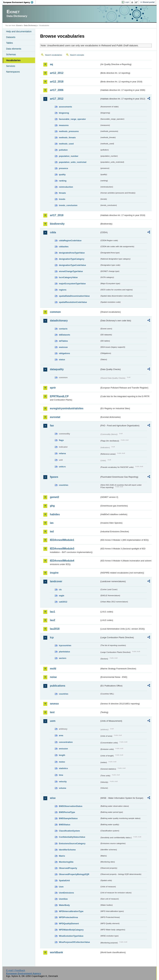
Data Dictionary (30, 25)
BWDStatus (65, 825)
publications (58, 686)
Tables (9, 43)
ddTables (63, 341)
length (62, 755)
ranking (63, 181)
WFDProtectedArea (68, 917)
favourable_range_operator (72, 119)
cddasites (64, 247)
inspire (54, 573)
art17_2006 (57, 90)
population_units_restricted (73, 162)
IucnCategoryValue (68, 277)
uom (53, 721)
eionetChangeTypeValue (71, 271)
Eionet (19, 25)
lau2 (52, 620)
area (61, 735)
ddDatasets (64, 335)
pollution (63, 150)
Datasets (11, 37)
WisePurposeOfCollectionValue (74, 942)
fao (52, 426)
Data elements (14, 49)
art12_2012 (57, 73)
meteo (62, 762)
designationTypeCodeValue (72, 265)
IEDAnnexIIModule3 (62, 549)
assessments (65, 107)
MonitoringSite (66, 862)
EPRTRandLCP (59, 396)
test (52, 712)
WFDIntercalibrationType (71, 911)
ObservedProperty (68, 868)
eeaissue (63, 347)
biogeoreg (64, 113)
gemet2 (54, 497)
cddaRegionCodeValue (70, 241)
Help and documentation (19, 31)
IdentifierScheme (67, 850)
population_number (69, 156)
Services (11, 66)
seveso (54, 704)
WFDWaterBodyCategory (71, 930)
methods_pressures (69, 131)
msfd (53, 669)
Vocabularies (13, 60)
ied (52, 531)
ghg (52, 506)
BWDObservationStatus (71, 806)
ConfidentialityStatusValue (72, 837)
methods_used (66, 144)
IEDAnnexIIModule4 (62, 561)
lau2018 (55, 629)
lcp (52, 637)
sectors (63, 658)
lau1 (52, 612)
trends (62, 199)
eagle (61, 596)
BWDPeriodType (67, 812)
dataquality (57, 369)
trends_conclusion (68, 205)
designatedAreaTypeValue (72, 253)
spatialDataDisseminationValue (74, 296)
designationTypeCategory (72, 259)
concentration (66, 742)
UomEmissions (66, 893)
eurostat (55, 417)
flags (61, 440)
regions (63, 290)
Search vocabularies (53, 55)
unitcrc (62, 467)
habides (55, 514)
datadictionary (59, 321)
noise (53, 677)
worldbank (56, 952)
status (62, 360)
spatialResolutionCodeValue (73, 302)
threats (62, 193)
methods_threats (67, 137)
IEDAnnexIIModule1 (62, 540)
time (61, 775)
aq (51, 64)
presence (63, 168)
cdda (53, 232)
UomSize (63, 899)
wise (53, 798)
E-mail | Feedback (16, 970)
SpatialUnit (64, 880)
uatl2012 (63, 602)
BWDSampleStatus (68, 818)
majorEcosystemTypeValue (72, 284)
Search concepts (77, 55)
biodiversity (57, 224)
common (55, 312)
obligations (64, 353)
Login (127, 2)
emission (63, 749)
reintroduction (66, 187)
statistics (63, 768)
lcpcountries (65, 645)
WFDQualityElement (69, 924)
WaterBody (64, 905)
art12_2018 (57, 82)
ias (52, 523)
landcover (56, 581)
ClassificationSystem (69, 831)
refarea (62, 453)
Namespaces (13, 72)
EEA (19, 2)
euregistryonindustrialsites (67, 408)
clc (60, 590)
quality (62, 174)
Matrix (62, 856)
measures (64, 125)
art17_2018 (57, 215)
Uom (61, 887)
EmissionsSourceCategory (72, 843)
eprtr (53, 388)
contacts (63, 329)
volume (62, 788)
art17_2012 (57, 99)
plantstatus (64, 652)
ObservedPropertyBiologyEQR (74, 874)
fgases (54, 477)
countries (64, 485)
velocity (63, 782)
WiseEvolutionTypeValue (71, 936)
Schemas (11, 54)
